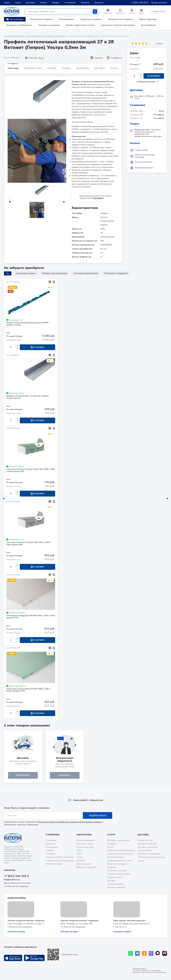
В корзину (154, 76)
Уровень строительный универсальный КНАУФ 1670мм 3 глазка (27, 324)
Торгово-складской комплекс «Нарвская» (79, 921)
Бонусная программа (86, 840)
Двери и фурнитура (148, 19)
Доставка (31, 3)
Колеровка (112, 844)
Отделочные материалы (91, 19)
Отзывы (66, 68)
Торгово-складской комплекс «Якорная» (26, 921)
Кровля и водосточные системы (80, 25)
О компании (70, 3)
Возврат (56, 3)
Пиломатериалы (66, 19)
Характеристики (33, 68)
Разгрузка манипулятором (119, 874)
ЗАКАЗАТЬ (65, 776)
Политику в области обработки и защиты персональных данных (69, 822)
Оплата (43, 3)
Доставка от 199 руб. (147, 844)
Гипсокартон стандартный (116, 273)
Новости (50, 850)
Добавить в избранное (87, 867)
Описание (13, 68)
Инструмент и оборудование (19, 25)
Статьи (79, 857)
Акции (7, 3)
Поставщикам (52, 847)
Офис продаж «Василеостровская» (129, 921)
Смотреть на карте (16, 931)
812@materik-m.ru (12, 880)
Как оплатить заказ (85, 847)
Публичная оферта (54, 864)
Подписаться (98, 816)
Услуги (18, 3)
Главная (7, 36)
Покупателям (84, 835)
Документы (82, 68)
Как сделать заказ (85, 844)
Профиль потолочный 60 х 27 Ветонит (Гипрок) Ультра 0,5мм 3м (27, 397)
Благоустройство (148, 25)
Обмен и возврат (84, 864)
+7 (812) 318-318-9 (140, 3)
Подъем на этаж (114, 877)
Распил (110, 847)
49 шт (41, 58)
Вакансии (99, 3)
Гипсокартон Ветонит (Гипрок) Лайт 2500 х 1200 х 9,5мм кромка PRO (29, 544)
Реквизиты (51, 854)
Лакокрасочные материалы (121, 19)
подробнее (23, 776)
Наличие (52, 68)
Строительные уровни (26, 273)
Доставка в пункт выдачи (118, 840)
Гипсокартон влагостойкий (86, 273)
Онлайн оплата (159, 11)
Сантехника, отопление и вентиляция (118, 25)
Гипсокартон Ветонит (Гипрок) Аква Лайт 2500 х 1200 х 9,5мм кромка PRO (30, 471)
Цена (8, 333)
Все (8, 273)
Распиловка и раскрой (117, 871)
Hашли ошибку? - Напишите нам (86, 800)
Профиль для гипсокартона (57, 36)
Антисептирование (115, 884)
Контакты (85, 3)
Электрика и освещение (49, 25)
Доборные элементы (116, 887)
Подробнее (98, 198)
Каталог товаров (18, 36)
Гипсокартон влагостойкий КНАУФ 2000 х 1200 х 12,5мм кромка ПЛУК (28, 690)
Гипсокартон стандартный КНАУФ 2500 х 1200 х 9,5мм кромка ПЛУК (31, 617)
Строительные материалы (41, 19)
